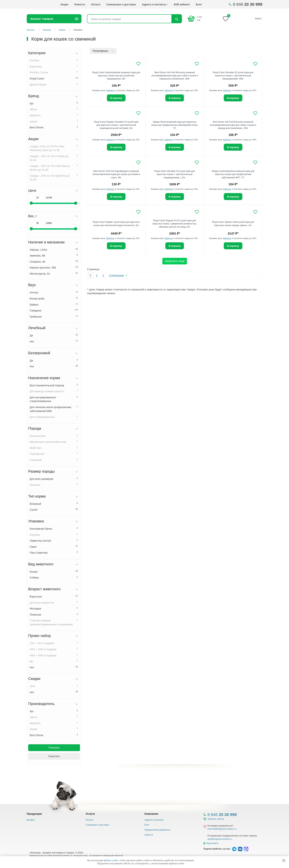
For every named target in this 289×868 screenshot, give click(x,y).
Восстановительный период (54, 385)
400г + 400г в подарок (54, 655)
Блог (199, 4)
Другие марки (54, 84)
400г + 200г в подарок (54, 649)
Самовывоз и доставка (121, 4)
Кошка (54, 571)
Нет (54, 341)
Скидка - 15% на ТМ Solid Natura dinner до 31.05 (54, 168)
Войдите (110, 90)
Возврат (31, 820)
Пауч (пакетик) (54, 552)
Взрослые (54, 596)
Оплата (96, 4)
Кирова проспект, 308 (54, 267)
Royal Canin (54, 78)
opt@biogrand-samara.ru (220, 839)
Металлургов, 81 (54, 273)
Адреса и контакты (155, 4)
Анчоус (54, 292)
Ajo (54, 103)
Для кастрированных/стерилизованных (54, 399)
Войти (258, 19)
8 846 (248, 4)
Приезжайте (212, 843)
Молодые (54, 608)
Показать (54, 748)
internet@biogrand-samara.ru (222, 829)
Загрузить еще (175, 261)
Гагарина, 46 (54, 261)
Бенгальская (54, 436)
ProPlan (54, 60)
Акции (64, 4)
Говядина (54, 310)
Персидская (54, 454)
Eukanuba (54, 66)
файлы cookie (111, 860)
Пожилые (54, 614)
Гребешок (54, 316)
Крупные (54, 485)
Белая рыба (54, 298)
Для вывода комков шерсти (54, 391)
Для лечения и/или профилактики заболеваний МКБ (54, 409)
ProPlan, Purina (54, 72)
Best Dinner (54, 127)
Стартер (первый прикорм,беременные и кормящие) (54, 622)
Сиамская (54, 460)
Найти (176, 19)
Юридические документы (157, 830)
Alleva (54, 109)
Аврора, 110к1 (54, 250)
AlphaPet (54, 115)
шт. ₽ (200, 19)
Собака (54, 577)
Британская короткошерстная (54, 442)
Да (54, 335)
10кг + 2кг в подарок (54, 643)
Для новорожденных (54, 417)
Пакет (54, 547)
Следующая (116, 275)
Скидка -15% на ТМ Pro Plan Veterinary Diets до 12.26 (54, 148)
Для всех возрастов (54, 602)
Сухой (54, 510)
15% (54, 686)
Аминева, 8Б (54, 255)
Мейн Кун (54, 448)
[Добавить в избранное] (138, 64)
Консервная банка (54, 529)
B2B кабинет (182, 4)
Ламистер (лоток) (54, 540)
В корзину (116, 98)
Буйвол (54, 304)
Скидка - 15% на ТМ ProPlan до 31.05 (54, 158)
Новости (80, 4)
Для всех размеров (54, 479)
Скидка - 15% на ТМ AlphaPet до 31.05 (54, 177)
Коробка (54, 535)
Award (54, 121)
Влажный (54, 504)
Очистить (54, 756)
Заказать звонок (216, 819)
